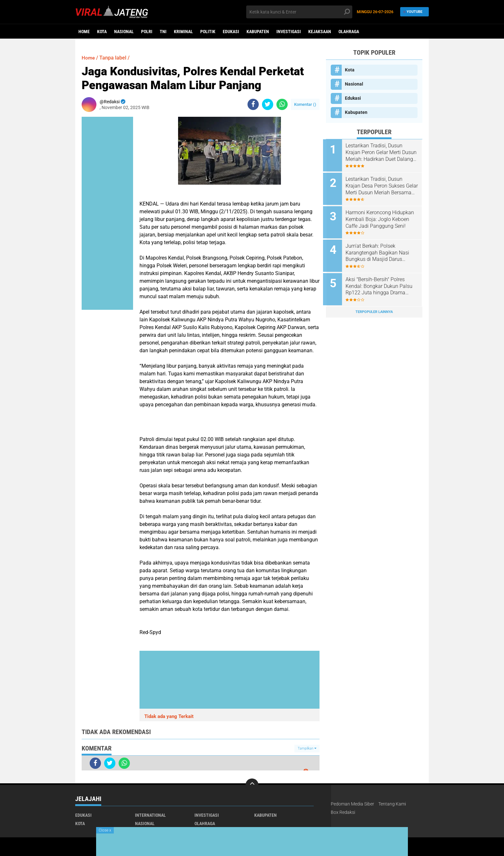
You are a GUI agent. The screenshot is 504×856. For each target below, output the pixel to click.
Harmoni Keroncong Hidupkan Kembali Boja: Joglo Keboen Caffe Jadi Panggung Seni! (383, 217)
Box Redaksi (343, 812)
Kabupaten (258, 32)
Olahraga (349, 32)
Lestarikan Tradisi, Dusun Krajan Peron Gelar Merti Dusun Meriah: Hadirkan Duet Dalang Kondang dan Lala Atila (381, 152)
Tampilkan (307, 748)
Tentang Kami (392, 804)
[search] (299, 12)
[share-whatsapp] (282, 104)
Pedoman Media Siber (352, 804)
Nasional (124, 32)
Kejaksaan (320, 32)
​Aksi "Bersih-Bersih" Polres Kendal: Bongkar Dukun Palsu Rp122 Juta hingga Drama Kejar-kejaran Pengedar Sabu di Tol (382, 282)
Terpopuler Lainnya (374, 307)
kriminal (183, 32)
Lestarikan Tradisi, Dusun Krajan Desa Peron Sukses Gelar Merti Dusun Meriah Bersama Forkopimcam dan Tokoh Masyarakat (380, 185)
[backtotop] (252, 785)
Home (84, 32)
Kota (102, 32)
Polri (147, 32)
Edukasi (231, 32)
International (150, 815)
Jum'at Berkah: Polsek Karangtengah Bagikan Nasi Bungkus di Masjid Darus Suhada (380, 250)
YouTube (413, 12)
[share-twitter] (268, 104)
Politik (208, 32)
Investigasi (289, 32)
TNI (163, 32)
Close (105, 830)
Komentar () (305, 104)
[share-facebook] (253, 104)
